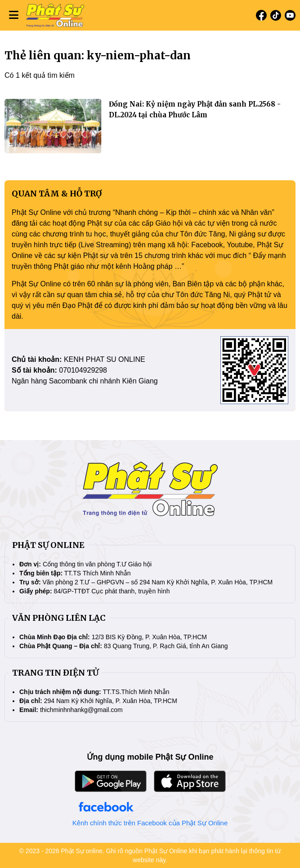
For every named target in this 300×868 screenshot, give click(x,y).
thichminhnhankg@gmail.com (81, 710)
